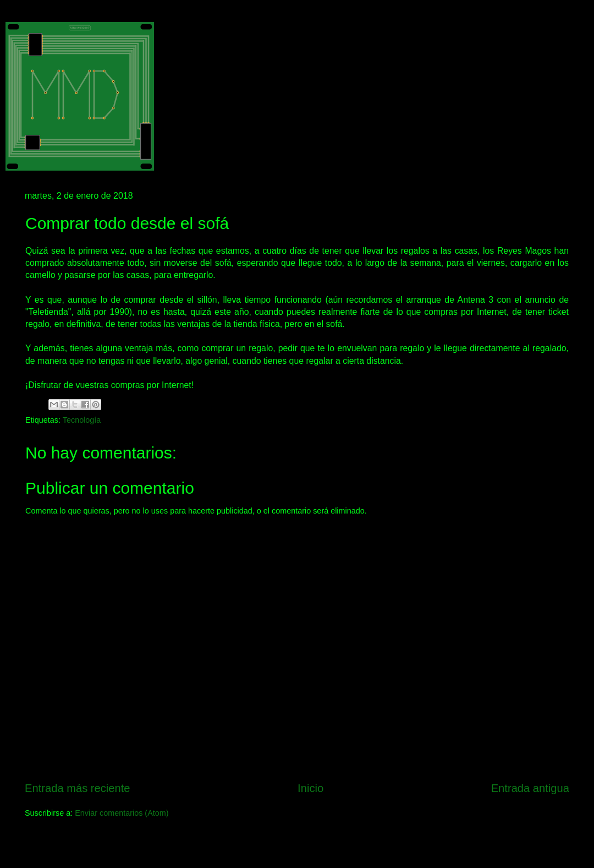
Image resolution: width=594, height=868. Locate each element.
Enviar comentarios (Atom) (122, 813)
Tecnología (82, 420)
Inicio (310, 788)
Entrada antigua (530, 788)
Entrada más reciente (78, 788)
